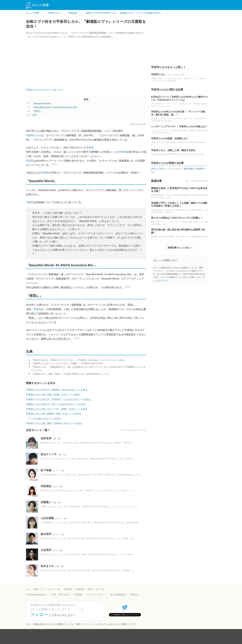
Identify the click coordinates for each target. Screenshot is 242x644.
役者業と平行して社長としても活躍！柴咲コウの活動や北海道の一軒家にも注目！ (179, 204)
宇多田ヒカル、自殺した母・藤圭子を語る (173, 150)
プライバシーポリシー (96, 595)
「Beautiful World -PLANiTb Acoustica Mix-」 (56, 107)
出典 (34, 115)
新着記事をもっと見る (178, 248)
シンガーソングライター (173, 75)
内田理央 (46, 486)
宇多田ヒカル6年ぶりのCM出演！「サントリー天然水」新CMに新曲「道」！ (178, 113)
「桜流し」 (38, 111)
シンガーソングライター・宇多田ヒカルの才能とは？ (179, 126)
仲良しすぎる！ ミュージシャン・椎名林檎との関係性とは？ (179, 170)
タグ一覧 (100, 589)
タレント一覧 (54, 589)
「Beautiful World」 (42, 103)
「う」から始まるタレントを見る (44, 419)
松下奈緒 (46, 470)
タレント (56, 471)
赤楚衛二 (46, 502)
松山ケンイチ (49, 454)
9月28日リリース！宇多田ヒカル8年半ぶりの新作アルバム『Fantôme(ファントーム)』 (179, 98)
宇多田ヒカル (34, 135)
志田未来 (46, 438)
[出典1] (54, 164)
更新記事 (80, 589)
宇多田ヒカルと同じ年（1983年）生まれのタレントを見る (57, 390)
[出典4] (77, 338)
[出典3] (128, 287)
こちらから (163, 280)
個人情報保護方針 (118, 595)
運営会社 (134, 595)
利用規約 (78, 595)
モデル (55, 487)
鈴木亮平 (46, 534)
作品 (90, 589)
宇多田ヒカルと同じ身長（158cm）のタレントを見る (54, 423)
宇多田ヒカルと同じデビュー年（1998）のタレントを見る (57, 409)
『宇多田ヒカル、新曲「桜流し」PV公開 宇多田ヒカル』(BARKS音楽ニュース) (70, 374)
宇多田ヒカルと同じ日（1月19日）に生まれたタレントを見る (58, 399)
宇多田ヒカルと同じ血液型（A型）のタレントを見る (54, 414)
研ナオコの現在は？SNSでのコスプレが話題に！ (177, 218)
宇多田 (90, 147)
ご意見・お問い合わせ (60, 595)
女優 (54, 439)
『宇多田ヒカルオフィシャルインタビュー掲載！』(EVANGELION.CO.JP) (67, 363)
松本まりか (47, 566)
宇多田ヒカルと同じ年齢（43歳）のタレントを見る (53, 395)
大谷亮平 (46, 550)
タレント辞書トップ (35, 589)
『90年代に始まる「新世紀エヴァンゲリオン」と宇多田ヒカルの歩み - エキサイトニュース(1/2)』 (79, 360)
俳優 (60, 455)
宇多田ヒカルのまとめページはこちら (44, 90)
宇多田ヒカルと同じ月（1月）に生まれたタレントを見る (56, 404)
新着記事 (68, 589)
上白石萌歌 (47, 518)
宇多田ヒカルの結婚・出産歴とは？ (170, 138)
